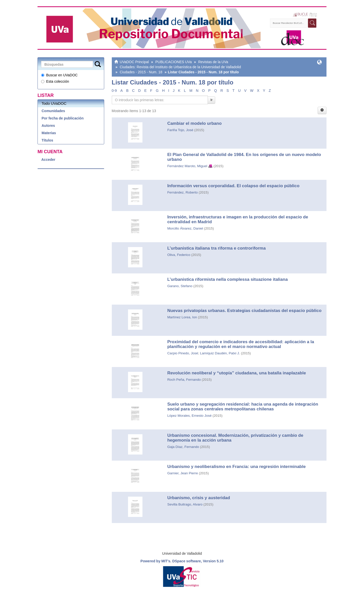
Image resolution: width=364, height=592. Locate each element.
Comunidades (53, 111)
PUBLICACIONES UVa (174, 62)
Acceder (48, 160)
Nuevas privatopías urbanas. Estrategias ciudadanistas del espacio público (244, 311)
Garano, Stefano (180, 286)
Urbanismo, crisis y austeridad (199, 498)
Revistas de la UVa (213, 62)
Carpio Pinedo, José (183, 353)
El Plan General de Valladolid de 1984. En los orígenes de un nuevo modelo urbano (244, 157)
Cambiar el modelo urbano (194, 123)
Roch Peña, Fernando (184, 380)
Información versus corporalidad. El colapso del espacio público (233, 186)
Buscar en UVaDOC (59, 75)
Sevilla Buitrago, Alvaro (185, 504)
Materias (49, 133)
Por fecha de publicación (63, 118)
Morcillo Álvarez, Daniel (185, 228)
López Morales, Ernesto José (189, 416)
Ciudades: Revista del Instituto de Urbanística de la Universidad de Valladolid (180, 67)
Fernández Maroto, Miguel (187, 166)
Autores (48, 126)
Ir (211, 100)
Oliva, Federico (179, 255)
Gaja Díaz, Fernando (183, 447)
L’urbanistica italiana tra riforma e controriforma (216, 248)
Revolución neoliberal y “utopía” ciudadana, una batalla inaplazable (237, 373)
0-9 (114, 91)
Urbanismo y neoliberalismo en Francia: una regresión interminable (236, 467)
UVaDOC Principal (134, 62)
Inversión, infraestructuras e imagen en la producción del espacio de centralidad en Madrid (238, 219)
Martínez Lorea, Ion (182, 317)
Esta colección (55, 81)
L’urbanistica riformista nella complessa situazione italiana (227, 279)
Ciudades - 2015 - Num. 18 (141, 72)
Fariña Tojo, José (180, 130)
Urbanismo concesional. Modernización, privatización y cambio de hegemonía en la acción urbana (235, 438)
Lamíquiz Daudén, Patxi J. (220, 353)
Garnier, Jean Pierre (183, 473)
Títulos (47, 140)
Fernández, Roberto (183, 192)
